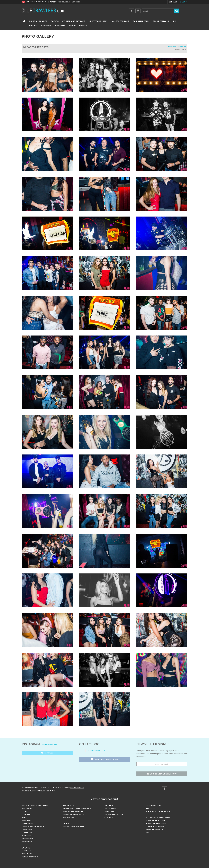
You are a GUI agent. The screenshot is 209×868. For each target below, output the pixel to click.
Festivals (26, 851)
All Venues (27, 808)
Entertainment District (33, 827)
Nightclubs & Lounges (35, 805)
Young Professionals (73, 814)
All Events (27, 854)
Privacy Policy (77, 788)
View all (47, 753)
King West (26, 821)
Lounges (26, 814)
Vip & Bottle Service (158, 811)
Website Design (29, 791)
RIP (174, 21)
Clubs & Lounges (38, 21)
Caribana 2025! (141, 21)
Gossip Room (153, 805)
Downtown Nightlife (73, 811)
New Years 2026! (98, 21)
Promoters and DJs (114, 814)
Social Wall (110, 808)
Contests (109, 817)
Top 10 (72, 26)
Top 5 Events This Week (74, 826)
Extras (109, 805)
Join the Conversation (105, 760)
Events (55, 21)
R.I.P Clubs (109, 811)
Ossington (27, 830)
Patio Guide (27, 842)
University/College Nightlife (77, 808)
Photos (83, 26)
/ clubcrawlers (49, 744)
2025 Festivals (161, 21)
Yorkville (26, 836)
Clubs (25, 811)
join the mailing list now (162, 774)
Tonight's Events (30, 857)
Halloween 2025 (120, 21)
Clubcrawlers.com (97, 750)
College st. (27, 833)
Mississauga (28, 839)
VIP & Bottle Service (40, 26)
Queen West (27, 824)
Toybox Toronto (177, 47)
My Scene (60, 26)
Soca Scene (69, 817)
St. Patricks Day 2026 (74, 21)
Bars (24, 817)
